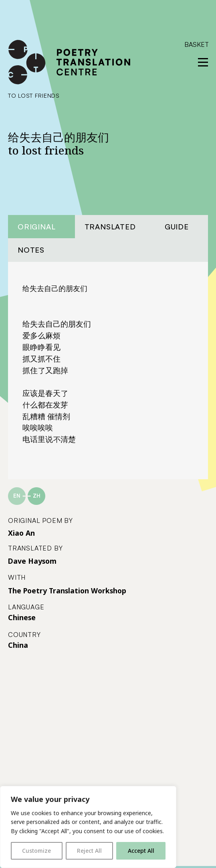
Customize (36, 851)
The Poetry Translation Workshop (67, 591)
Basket (197, 44)
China (18, 645)
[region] (88, 827)
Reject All (89, 851)
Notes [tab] (31, 250)
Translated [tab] (110, 226)
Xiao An (21, 533)
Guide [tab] (177, 226)
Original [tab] (36, 226)
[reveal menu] (203, 62)
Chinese (22, 617)
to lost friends (34, 95)
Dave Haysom (32, 561)
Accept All (141, 851)
